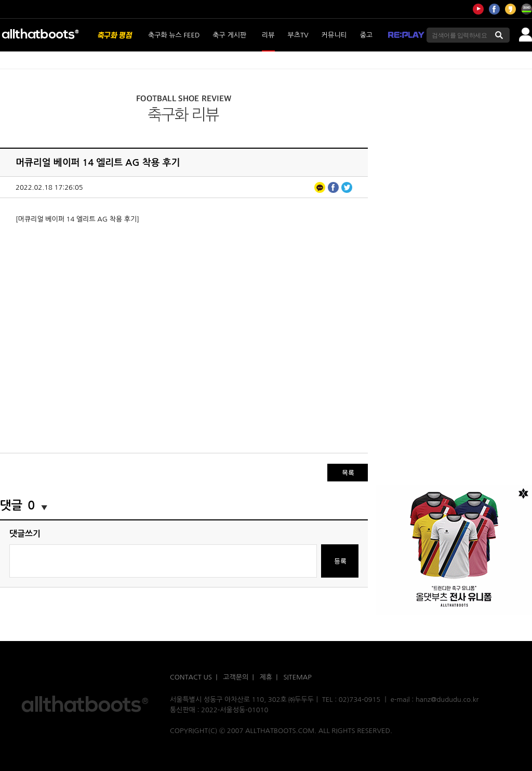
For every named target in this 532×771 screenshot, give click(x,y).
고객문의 (236, 677)
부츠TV (298, 35)
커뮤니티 (334, 35)
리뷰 (268, 35)
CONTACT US (191, 677)
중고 (366, 35)
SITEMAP (297, 677)
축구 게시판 (229, 35)
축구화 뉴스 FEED (174, 35)
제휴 (266, 677)
